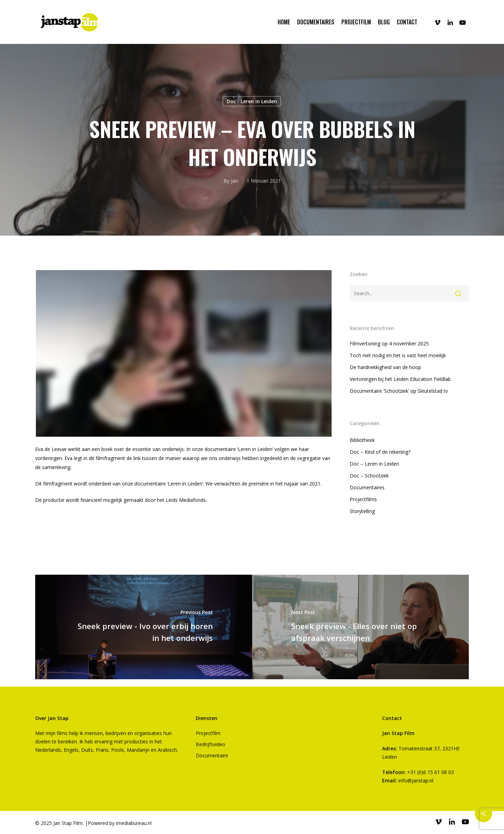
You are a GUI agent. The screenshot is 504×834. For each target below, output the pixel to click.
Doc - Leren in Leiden (252, 101)
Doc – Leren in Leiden (374, 464)
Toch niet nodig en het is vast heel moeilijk (398, 355)
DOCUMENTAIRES (316, 22)
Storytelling (362, 511)
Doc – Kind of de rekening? (380, 452)
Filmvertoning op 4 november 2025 (389, 343)
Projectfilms (363, 499)
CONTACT (407, 22)
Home (284, 22)
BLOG (384, 22)
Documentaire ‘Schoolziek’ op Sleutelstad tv (399, 391)
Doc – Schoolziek (369, 476)
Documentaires (367, 487)
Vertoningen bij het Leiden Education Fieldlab (400, 379)
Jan (234, 181)
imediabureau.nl (134, 823)
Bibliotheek (362, 440)
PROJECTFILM (356, 22)
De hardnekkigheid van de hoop (385, 367)
